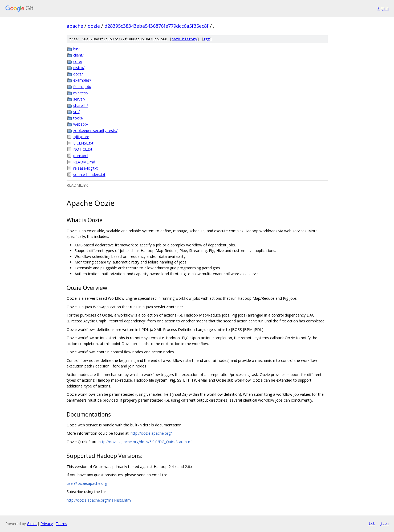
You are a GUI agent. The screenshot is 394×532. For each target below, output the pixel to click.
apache (75, 26)
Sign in (383, 8)
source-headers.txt (89, 175)
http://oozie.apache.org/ (151, 433)
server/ (79, 99)
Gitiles (32, 524)
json (384, 523)
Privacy (47, 524)
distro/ (79, 68)
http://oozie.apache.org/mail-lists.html (99, 500)
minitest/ (81, 93)
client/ (78, 55)
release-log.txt (86, 168)
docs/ (78, 74)
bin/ (76, 49)
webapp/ (81, 124)
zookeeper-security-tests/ (95, 131)
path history (184, 39)
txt (372, 523)
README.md (84, 162)
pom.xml (81, 156)
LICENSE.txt (83, 143)
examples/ (82, 80)
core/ (78, 61)
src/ (76, 112)
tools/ (78, 118)
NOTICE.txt (83, 149)
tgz (207, 39)
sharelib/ (81, 105)
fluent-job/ (82, 87)
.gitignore (81, 137)
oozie (94, 26)
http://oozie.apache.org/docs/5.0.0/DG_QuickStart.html (145, 442)
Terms (62, 524)
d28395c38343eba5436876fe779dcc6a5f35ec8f (157, 26)
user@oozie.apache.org (87, 483)
